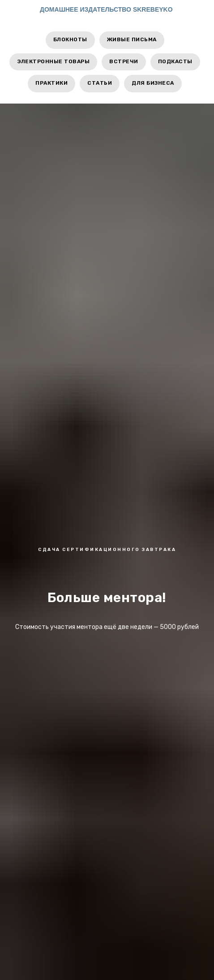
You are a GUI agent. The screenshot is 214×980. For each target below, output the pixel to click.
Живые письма (132, 39)
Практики (51, 83)
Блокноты (70, 39)
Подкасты (175, 61)
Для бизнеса (153, 83)
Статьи (100, 83)
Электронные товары (53, 61)
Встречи (124, 61)
